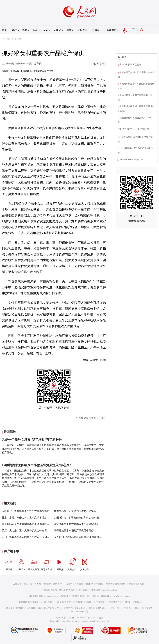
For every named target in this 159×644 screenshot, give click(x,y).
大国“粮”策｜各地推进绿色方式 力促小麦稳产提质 (81, 518)
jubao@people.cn (110, 590)
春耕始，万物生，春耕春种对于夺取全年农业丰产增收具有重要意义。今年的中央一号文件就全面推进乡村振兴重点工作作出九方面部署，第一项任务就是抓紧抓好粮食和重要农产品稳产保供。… (53, 449)
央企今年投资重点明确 (130, 65)
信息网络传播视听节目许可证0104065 (24, 608)
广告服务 (68, 584)
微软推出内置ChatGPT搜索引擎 (134, 129)
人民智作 (85, 564)
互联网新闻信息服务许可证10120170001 (36, 602)
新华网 (38, 64)
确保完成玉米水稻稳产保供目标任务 (74, 530)
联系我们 (142, 584)
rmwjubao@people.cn (121, 596)
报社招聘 (47, 584)
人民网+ (21, 564)
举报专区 (82, 30)
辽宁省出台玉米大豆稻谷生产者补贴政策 (76, 524)
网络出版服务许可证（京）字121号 (106, 608)
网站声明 (110, 584)
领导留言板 (46, 564)
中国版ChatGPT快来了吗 (131, 160)
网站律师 (121, 584)
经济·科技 (17, 39)
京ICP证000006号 (132, 608)
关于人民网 (35, 584)
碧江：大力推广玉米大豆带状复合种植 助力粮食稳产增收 (33, 530)
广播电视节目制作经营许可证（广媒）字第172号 (119, 602)
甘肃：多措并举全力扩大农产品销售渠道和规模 (28, 518)
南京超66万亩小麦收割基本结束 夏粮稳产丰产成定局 (31, 524)
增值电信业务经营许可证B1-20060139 (75, 602)
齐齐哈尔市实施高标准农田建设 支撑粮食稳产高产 (82, 537)
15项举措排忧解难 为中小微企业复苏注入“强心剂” (36, 465)
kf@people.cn (52, 596)
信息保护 (131, 584)
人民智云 (72, 564)
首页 (4, 30)
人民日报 (8, 564)
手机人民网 (34, 564)
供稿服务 (89, 584)
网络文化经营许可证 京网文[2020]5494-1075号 (66, 608)
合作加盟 (79, 584)
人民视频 (59, 564)
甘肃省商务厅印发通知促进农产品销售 (75, 511)
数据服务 (100, 584)
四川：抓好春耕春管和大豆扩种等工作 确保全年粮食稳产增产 (36, 537)
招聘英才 (57, 584)
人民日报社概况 (20, 584)
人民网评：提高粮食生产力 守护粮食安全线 (26, 511)
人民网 (6, 39)
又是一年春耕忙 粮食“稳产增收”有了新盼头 (32, 440)
